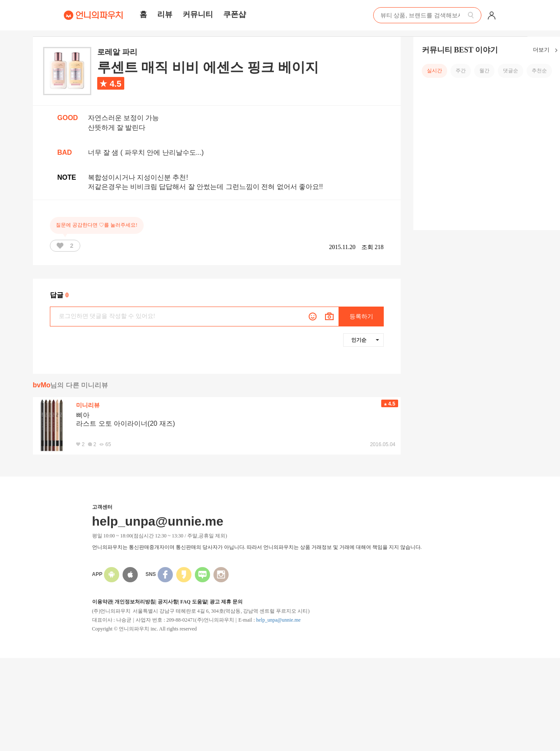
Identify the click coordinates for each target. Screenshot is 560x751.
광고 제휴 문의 (226, 602)
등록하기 (361, 317)
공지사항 (168, 602)
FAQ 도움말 (193, 602)
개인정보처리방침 (135, 602)
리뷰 (165, 14)
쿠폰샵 (235, 14)
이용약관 (102, 602)
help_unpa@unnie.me (278, 620)
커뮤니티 (198, 14)
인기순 (365, 340)
